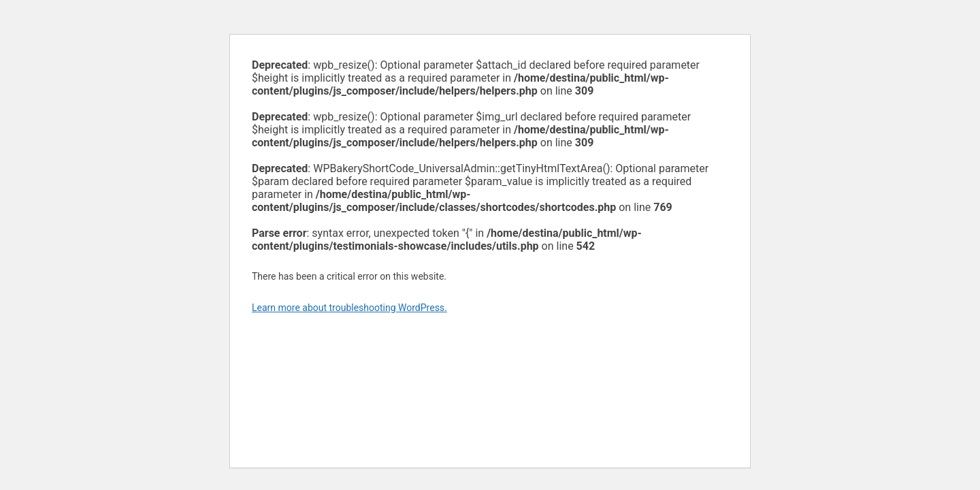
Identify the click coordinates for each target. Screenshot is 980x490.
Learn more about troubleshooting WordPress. (349, 308)
